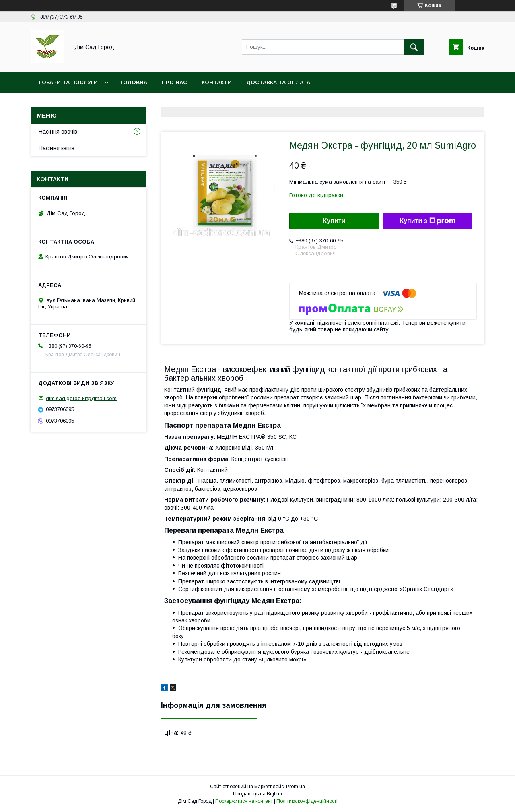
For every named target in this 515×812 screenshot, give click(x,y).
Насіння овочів (58, 132)
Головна (134, 82)
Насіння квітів (57, 148)
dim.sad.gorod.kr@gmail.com (81, 398)
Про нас (174, 82)
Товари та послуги (68, 82)
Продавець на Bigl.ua (257, 794)
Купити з (427, 221)
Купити (334, 221)
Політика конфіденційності (307, 801)
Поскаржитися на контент (244, 801)
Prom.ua (296, 787)
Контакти (217, 82)
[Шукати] (414, 47)
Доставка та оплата (278, 82)
